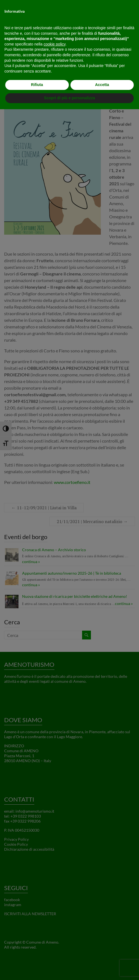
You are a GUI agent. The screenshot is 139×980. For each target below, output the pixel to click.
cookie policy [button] (55, 44)
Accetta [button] (102, 85)
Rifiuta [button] (37, 85)
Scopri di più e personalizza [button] (69, 98)
